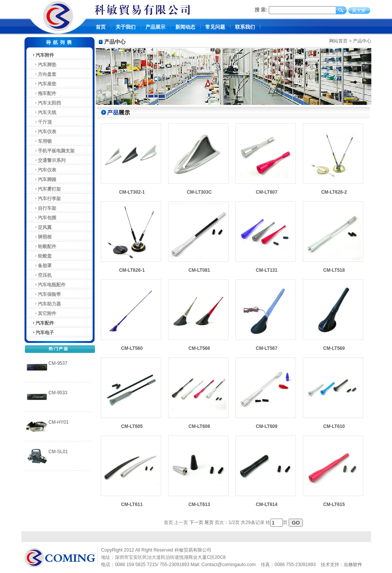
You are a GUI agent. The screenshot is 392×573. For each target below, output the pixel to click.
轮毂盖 (42, 256)
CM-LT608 (199, 426)
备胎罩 (42, 266)
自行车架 (44, 208)
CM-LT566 (199, 348)
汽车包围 (44, 218)
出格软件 (353, 565)
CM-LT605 (132, 426)
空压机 (42, 275)
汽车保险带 (47, 294)
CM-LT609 (266, 426)
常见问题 (215, 27)
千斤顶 (42, 122)
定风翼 (42, 227)
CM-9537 (58, 363)
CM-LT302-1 (132, 192)
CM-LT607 (266, 192)
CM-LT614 (266, 504)
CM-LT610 (334, 426)
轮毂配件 (44, 247)
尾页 (209, 522)
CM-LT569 (334, 348)
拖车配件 (44, 93)
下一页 (196, 522)
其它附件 (44, 313)
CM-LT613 (199, 504)
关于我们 (126, 27)
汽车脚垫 (44, 65)
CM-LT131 (266, 270)
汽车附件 (43, 55)
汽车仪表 (44, 132)
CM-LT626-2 (334, 192)
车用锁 (42, 141)
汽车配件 (43, 323)
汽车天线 (44, 113)
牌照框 (42, 237)
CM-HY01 (59, 422)
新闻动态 (185, 27)
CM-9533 (58, 393)
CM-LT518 (334, 270)
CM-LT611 (132, 504)
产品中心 (362, 41)
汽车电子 (43, 333)
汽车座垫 (44, 84)
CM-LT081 (199, 270)
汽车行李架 (47, 199)
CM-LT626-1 (132, 270)
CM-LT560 (132, 348)
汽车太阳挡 (47, 103)
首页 (101, 27)
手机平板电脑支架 (53, 151)
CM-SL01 (58, 452)
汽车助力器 (47, 304)
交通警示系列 (49, 160)
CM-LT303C (199, 192)
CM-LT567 (266, 348)
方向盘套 (44, 74)
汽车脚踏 (44, 180)
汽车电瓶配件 (49, 285)
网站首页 (338, 41)
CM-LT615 (334, 504)
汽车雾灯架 (47, 189)
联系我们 (245, 27)
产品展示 (155, 27)
